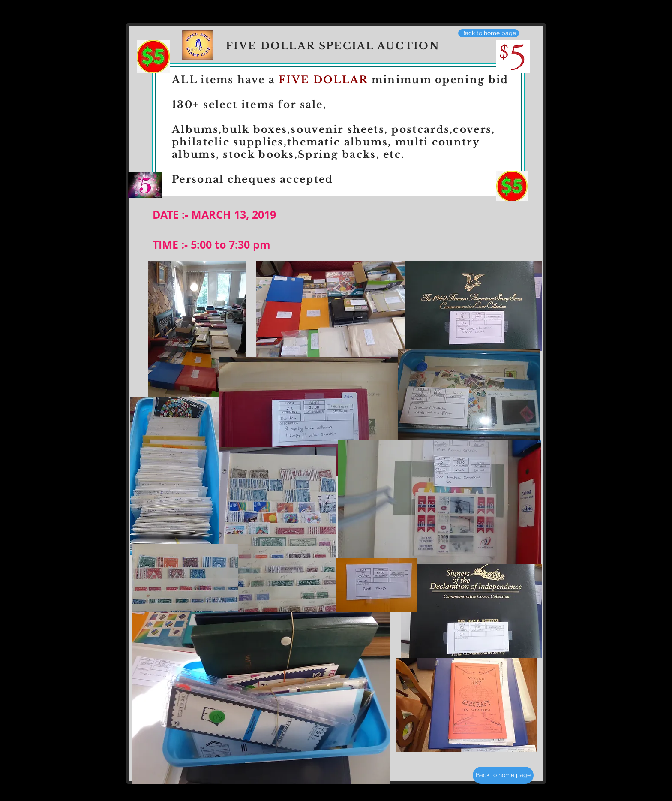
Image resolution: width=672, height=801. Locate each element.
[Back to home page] (489, 33)
